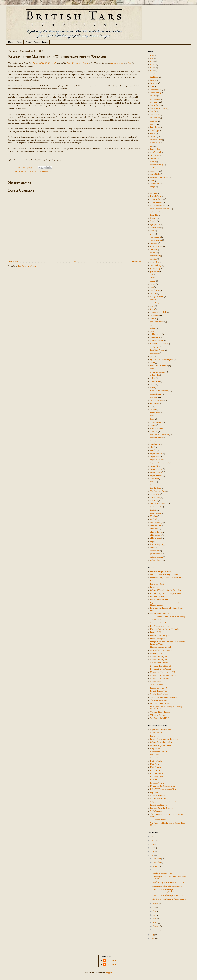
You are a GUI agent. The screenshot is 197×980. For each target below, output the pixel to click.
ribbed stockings (156, 394)
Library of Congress (158, 639)
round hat (154, 397)
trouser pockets (156, 507)
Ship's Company (156, 811)
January (156, 930)
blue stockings (155, 115)
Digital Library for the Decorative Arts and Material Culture (166, 604)
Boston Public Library (158, 581)
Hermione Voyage (157, 783)
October (156, 866)
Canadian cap (155, 143)
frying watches (156, 224)
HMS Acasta (155, 764)
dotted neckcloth (157, 199)
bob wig (153, 124)
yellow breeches (156, 554)
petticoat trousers (157, 322)
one (112, 63)
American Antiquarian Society (161, 572)
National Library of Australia (161, 669)
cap (151, 146)
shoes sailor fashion (157, 428)
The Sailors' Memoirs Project (37, 42)
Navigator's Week (157, 297)
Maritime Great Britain (159, 799)
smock (152, 441)
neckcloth (154, 300)
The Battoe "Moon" (158, 820)
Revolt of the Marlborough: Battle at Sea (168, 895)
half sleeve (154, 243)
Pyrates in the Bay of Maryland (162, 359)
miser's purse (155, 290)
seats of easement (157, 422)
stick (152, 447)
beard (152, 86)
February (156, 926)
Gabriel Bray (155, 228)
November (157, 862)
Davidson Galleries (157, 597)
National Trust (156, 682)
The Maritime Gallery (158, 700)
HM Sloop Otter (156, 777)
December (157, 859)
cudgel (153, 187)
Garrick (153, 231)
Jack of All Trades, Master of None (163, 789)
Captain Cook (155, 149)
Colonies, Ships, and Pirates (160, 745)
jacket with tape (156, 265)
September (157, 870)
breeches (153, 137)
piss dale (153, 328)
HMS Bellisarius (156, 761)
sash (152, 416)
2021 (153, 837)
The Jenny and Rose (158, 491)
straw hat (153, 450)
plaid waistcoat (156, 338)
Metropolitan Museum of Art (161, 650)
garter (152, 234)
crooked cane (155, 184)
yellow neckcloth (156, 557)
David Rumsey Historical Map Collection (166, 593)
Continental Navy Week (159, 177)
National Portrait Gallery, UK (161, 678)
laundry (153, 281)
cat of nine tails (156, 152)
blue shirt (154, 111)
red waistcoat (155, 381)
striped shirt (155, 466)
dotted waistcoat (156, 203)
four (129, 63)
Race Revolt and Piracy (23, 171)
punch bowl (154, 353)
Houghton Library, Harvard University (165, 629)
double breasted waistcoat (160, 209)
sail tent (153, 410)
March (155, 923)
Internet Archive (156, 632)
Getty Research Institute (160, 614)
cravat (152, 181)
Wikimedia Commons (158, 715)
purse (152, 356)
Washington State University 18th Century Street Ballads (166, 708)
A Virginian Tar (156, 733)
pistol (152, 331)
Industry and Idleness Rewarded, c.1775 (167, 886)
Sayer (152, 419)
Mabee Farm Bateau (158, 796)
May (155, 915)
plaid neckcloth (156, 334)
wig (151, 541)
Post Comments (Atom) (27, 266)
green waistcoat (156, 240)
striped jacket (155, 457)
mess (152, 287)
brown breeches (156, 140)
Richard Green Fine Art (159, 688)
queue (152, 363)
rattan (152, 369)
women (153, 548)
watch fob (154, 519)
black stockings (156, 93)
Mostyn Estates (156, 653)
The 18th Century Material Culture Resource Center (167, 815)
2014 (153, 938)
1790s (152, 71)
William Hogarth (156, 544)
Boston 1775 (154, 736)
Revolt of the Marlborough (44, 63)
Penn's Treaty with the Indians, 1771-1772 (168, 882)
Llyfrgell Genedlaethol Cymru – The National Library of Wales (168, 643)
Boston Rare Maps (157, 584)
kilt (151, 275)
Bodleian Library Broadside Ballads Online (166, 578)
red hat (153, 378)
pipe (152, 325)
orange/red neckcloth (158, 312)
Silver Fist (154, 432)
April (155, 919)
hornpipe (153, 259)
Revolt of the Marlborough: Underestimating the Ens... (164, 891)
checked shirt (155, 159)
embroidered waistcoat (159, 212)
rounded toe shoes (157, 400)
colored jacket (155, 174)
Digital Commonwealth (159, 600)
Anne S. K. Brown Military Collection (164, 575)
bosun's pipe (155, 130)
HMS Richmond (156, 774)
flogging (153, 221)
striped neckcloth (157, 460)
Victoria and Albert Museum (161, 704)
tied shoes (154, 501)
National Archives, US (159, 660)
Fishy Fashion (155, 749)
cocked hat (154, 171)
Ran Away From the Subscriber (162, 808)
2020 (153, 840)
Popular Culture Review (159, 344)
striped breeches (156, 454)
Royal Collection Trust (159, 691)
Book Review (155, 127)
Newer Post (13, 262)
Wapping (153, 516)
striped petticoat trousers (159, 463)
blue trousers (155, 118)
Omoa (152, 309)
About (19, 42)
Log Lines (154, 793)
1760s (152, 61)
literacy (153, 284)
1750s (152, 58)
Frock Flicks (155, 755)
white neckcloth (156, 532)
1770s (152, 65)
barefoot (153, 80)
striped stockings (156, 469)
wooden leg (155, 551)
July (155, 907)
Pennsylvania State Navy (159, 805)
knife (152, 278)
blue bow (153, 96)
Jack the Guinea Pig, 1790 (162, 873)
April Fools (154, 77)
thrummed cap (155, 497)
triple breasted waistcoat (159, 504)
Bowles (153, 133)
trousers (153, 510)
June (155, 911)
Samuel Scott (155, 413)
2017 (153, 852)
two (116, 63)
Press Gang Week (157, 350)
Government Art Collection (160, 623)
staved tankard (156, 444)
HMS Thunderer (157, 780)
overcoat (153, 319)
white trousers (155, 538)
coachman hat (155, 168)
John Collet (154, 272)
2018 (153, 848)
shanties (153, 425)
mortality (153, 294)
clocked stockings (157, 165)
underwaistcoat (156, 513)
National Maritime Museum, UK (162, 672)
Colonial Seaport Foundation (161, 742)
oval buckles (155, 316)
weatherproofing (156, 523)
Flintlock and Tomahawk (159, 752)
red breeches (155, 375)
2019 (153, 844)
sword (152, 482)
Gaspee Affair (155, 758)
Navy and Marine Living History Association (167, 802)
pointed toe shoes (157, 341)
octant (152, 306)
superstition (154, 479)
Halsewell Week (156, 246)
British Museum (156, 587)
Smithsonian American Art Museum (163, 697)
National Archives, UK (159, 657)
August (156, 904)
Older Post (136, 262)
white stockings (156, 535)
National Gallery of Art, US (161, 666)
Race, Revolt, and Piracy (77, 63)
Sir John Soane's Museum (160, 694)
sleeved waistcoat (157, 438)
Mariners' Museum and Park (161, 647)
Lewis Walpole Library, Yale (161, 636)
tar (151, 485)
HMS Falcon (155, 771)
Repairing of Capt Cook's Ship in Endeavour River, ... (169, 878)
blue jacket (154, 102)
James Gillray (155, 268)
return (152, 388)
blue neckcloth (156, 105)
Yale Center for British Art (160, 718)
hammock (154, 250)
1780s (152, 68)
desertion (154, 193)
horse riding (155, 262)
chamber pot (155, 155)
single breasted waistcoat (159, 435)
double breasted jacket (159, 206)
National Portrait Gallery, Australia (163, 675)
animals (153, 74)
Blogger (109, 973)
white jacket (155, 529)
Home (11, 42)
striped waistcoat (156, 476)
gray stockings (155, 237)
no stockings (155, 303)
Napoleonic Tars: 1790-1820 (160, 730)
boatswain (154, 121)
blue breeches (155, 99)
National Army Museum (159, 663)
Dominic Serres (156, 196)
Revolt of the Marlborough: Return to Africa (169, 899)
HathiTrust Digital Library (160, 626)
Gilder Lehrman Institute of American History (168, 617)
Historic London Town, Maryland (163, 786)
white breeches (156, 526)
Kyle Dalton (111, 960)
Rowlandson (155, 403)
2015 (152, 935)
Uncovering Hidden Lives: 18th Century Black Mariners (168, 824)
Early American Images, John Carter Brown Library (166, 609)
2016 (153, 855)
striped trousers (156, 472)
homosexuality (155, 256)
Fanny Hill (154, 215)
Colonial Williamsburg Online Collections (166, 590)
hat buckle (154, 253)
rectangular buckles (157, 372)
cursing (153, 190)
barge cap (154, 83)
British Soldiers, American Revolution (164, 739)
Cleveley (153, 162)
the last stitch (155, 494)
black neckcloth (156, 90)
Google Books (156, 620)
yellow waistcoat (156, 560)
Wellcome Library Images (160, 712)
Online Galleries (156, 685)
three (121, 63)
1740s (152, 55)
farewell (153, 218)
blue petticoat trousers (158, 108)
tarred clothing (156, 488)
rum (152, 406)
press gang (154, 347)
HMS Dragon (155, 767)
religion (153, 384)
